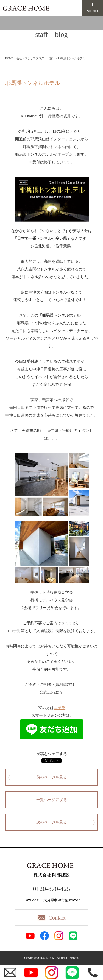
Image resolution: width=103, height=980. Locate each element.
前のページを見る (52, 777)
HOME (9, 58)
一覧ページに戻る (52, 800)
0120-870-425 (52, 889)
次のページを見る (52, 822)
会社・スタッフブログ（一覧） (36, 58)
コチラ (60, 708)
